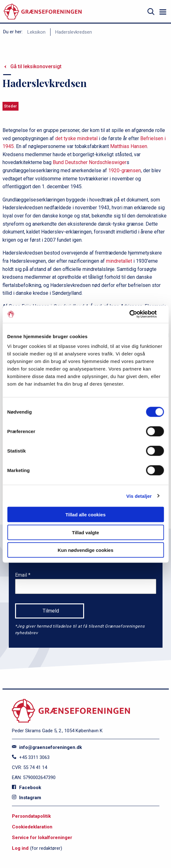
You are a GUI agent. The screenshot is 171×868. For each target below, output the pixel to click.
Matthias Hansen (129, 146)
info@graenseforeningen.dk (47, 747)
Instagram (27, 798)
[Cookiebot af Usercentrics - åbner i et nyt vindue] (136, 314)
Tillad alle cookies (85, 515)
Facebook (27, 788)
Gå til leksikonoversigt (36, 66)
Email (22, 575)
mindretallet (119, 261)
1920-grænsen (125, 170)
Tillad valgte (85, 532)
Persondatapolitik (31, 816)
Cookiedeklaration (32, 827)
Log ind (20, 848)
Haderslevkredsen (74, 32)
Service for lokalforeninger (42, 838)
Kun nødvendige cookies (86, 550)
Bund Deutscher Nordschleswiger (90, 162)
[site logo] (43, 12)
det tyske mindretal (76, 138)
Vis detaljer (139, 496)
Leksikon (36, 32)
